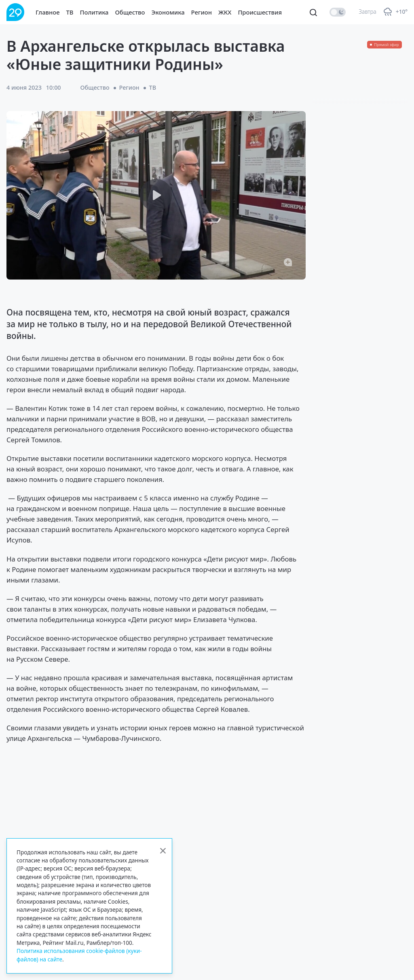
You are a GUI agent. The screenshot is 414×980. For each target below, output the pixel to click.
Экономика (168, 12)
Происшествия (260, 12)
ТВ (70, 12)
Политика (94, 12)
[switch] (338, 12)
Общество (130, 12)
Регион (202, 12)
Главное (48, 12)
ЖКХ (225, 12)
